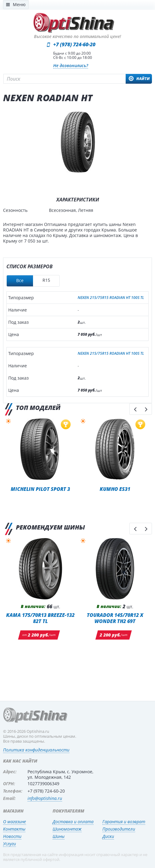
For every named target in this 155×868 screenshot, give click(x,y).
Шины (59, 836)
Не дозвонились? (71, 65)
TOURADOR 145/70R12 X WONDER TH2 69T (115, 618)
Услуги (9, 844)
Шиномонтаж (67, 829)
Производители (119, 829)
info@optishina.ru (45, 798)
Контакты (14, 829)
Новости (12, 836)
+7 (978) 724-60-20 (74, 44)
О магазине (15, 822)
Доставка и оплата (73, 822)
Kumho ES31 (115, 489)
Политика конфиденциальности (36, 750)
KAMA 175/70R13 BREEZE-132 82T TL (40, 618)
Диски (108, 836)
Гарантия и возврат (124, 822)
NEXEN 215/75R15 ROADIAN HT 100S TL (111, 298)
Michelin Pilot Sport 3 (40, 489)
